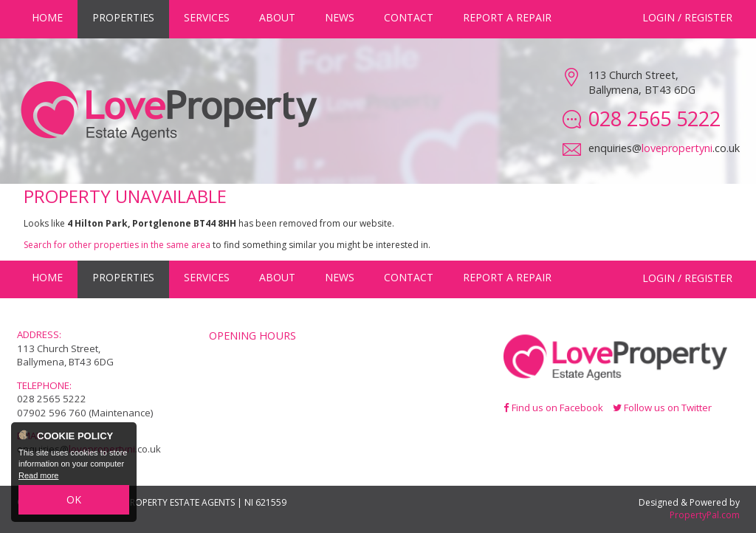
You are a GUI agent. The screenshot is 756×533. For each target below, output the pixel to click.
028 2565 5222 (52, 399)
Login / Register (687, 17)
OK (74, 499)
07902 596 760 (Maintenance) (85, 413)
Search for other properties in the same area (117, 245)
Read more (38, 475)
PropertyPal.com (705, 515)
